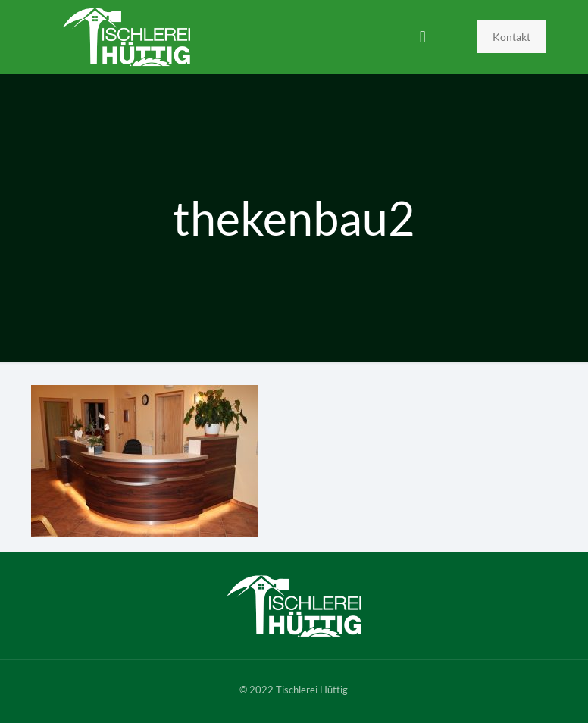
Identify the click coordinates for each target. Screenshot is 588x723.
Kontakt (511, 37)
